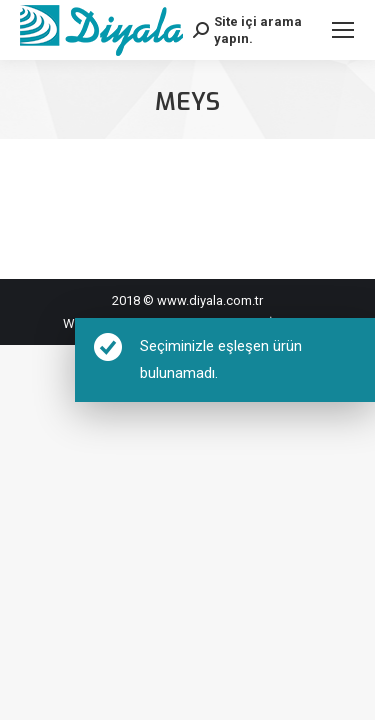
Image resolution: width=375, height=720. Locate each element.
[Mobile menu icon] (343, 30)
